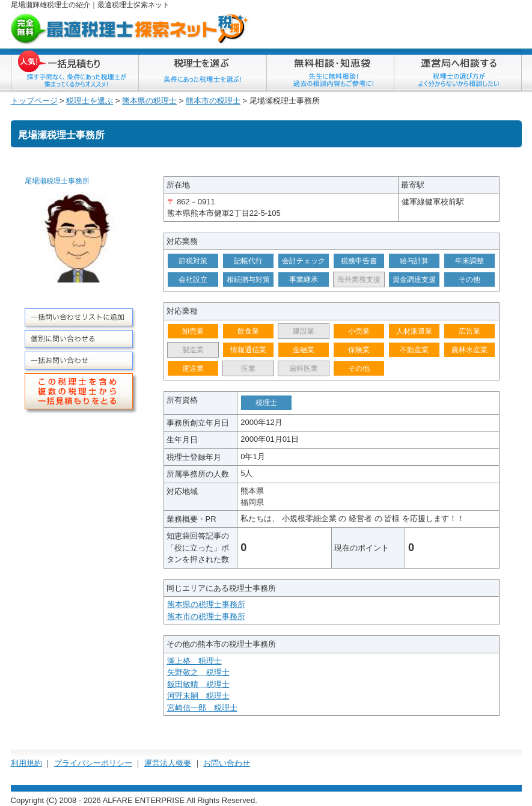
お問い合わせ (227, 763)
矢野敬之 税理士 (198, 672)
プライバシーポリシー (93, 763)
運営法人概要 (168, 763)
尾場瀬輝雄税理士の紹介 (50, 5)
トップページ (34, 101)
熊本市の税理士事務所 (206, 616)
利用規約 (26, 763)
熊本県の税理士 (149, 101)
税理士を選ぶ (90, 101)
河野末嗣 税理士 (198, 696)
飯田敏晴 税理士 (198, 684)
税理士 (123, 5)
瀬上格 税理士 (194, 661)
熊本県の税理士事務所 (206, 604)
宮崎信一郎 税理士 (202, 708)
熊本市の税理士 (213, 101)
